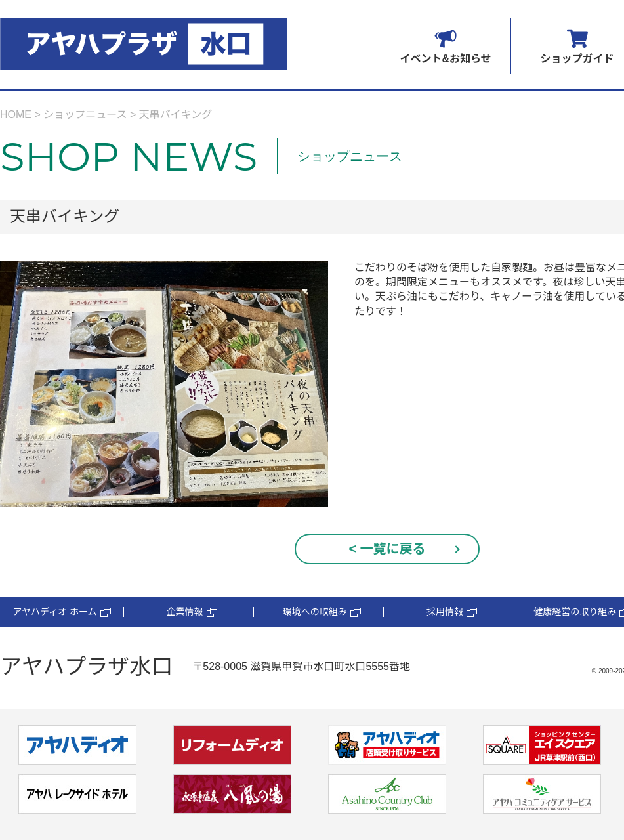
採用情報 (452, 612)
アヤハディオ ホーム (61, 612)
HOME (16, 115)
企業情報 (192, 612)
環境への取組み (322, 612)
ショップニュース (85, 115)
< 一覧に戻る (387, 549)
